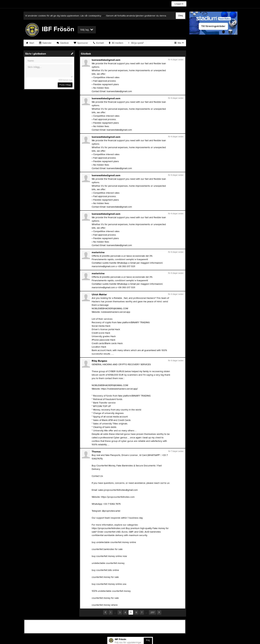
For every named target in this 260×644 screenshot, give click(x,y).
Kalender (45, 43)
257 (152, 612)
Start (30, 43)
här (103, 16)
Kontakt (98, 43)
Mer (179, 43)
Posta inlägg (65, 85)
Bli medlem (116, 43)
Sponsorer (81, 43)
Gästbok (63, 43)
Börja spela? (136, 43)
